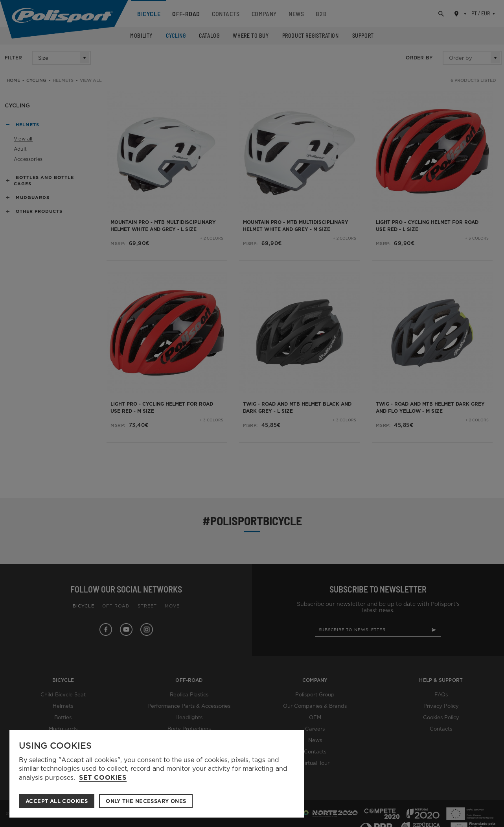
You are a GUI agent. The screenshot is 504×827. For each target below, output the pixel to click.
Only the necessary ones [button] (146, 801)
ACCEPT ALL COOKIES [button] (57, 801)
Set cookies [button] (103, 778)
